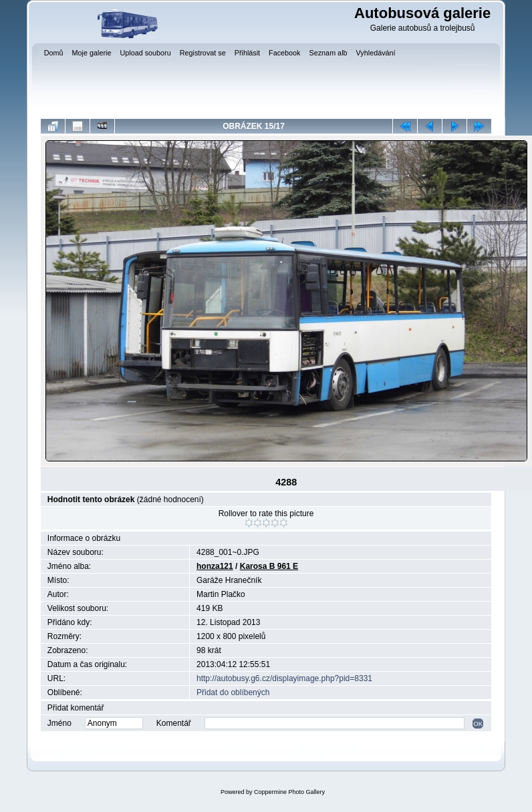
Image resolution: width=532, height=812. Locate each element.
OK (478, 724)
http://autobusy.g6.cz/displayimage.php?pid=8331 (284, 678)
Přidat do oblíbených (233, 692)
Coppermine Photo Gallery (289, 792)
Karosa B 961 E (269, 566)
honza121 (215, 566)
